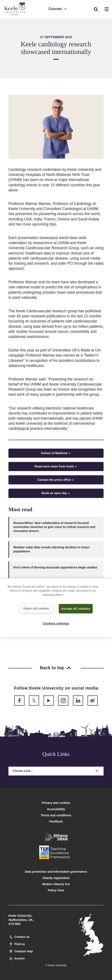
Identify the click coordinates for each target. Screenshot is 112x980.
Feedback (56, 821)
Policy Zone (56, 890)
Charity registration (56, 878)
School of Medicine (56, 453)
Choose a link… (56, 771)
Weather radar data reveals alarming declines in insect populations (51, 549)
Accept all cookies (76, 608)
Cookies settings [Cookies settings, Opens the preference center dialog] (56, 623)
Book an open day (56, 493)
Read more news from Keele (56, 467)
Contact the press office (56, 480)
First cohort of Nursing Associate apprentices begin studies (55, 569)
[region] (56, 608)
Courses (58, 9)
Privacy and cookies (56, 803)
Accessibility (16, 21)
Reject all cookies (36, 608)
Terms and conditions (56, 815)
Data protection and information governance (56, 872)
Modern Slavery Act (56, 884)
